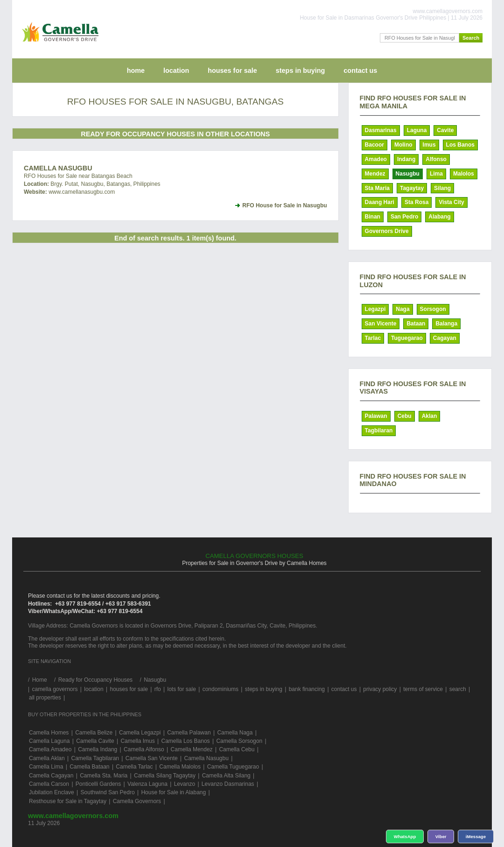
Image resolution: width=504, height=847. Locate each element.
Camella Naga (235, 733)
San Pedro (404, 217)
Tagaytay (412, 188)
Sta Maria (377, 188)
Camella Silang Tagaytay (165, 776)
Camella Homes (49, 733)
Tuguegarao (407, 338)
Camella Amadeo (50, 749)
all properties (45, 698)
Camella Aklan (47, 758)
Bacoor (374, 145)
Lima (436, 174)
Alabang (439, 217)
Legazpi (375, 309)
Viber (441, 836)
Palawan (376, 416)
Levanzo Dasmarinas (228, 784)
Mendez (375, 174)
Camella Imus (137, 741)
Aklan (430, 416)
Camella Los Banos (186, 741)
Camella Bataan (89, 767)
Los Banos (460, 145)
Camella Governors (137, 801)
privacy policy (380, 689)
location (176, 71)
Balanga (446, 324)
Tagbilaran (379, 431)
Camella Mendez (192, 749)
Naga (402, 309)
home (136, 71)
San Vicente (381, 324)
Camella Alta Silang (226, 776)
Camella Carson (49, 784)
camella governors (55, 689)
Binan (373, 217)
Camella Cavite (95, 741)
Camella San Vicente (152, 758)
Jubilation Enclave (52, 792)
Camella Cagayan (51, 776)
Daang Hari (380, 202)
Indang (406, 159)
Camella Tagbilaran (95, 758)
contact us (360, 71)
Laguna (417, 130)
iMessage (476, 836)
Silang (442, 188)
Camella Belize (94, 733)
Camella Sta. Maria (104, 776)
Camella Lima (46, 767)
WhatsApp (405, 836)
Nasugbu (408, 174)
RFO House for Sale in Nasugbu (284, 205)
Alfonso (436, 159)
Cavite (445, 130)
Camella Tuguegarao (233, 767)
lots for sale (181, 689)
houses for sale (232, 71)
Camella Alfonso (144, 749)
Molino (403, 145)
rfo (158, 689)
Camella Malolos (180, 767)
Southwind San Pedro (108, 792)
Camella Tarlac (134, 767)
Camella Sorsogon (239, 741)
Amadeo (376, 159)
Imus (429, 145)
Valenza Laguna (147, 784)
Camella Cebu (237, 749)
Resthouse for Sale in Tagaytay (68, 801)
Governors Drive (387, 231)
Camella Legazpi (140, 733)
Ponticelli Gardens (98, 784)
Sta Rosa (416, 202)
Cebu (405, 416)
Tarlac (373, 338)
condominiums (220, 689)
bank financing (307, 689)
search (458, 689)
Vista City (451, 202)
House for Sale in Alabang (173, 792)
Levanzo (185, 784)
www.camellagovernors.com (73, 816)
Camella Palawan (189, 733)
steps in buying (301, 71)
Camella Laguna (49, 741)
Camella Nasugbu (58, 168)
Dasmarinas (381, 130)
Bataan (416, 324)
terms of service (423, 689)
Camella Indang (98, 749)
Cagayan (445, 338)
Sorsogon (433, 309)
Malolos (464, 174)
